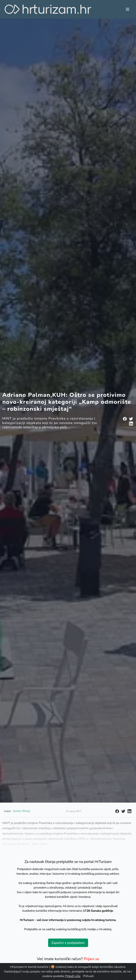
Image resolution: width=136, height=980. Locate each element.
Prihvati (88, 976)
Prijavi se (91, 959)
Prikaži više (73, 976)
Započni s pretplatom (68, 943)
